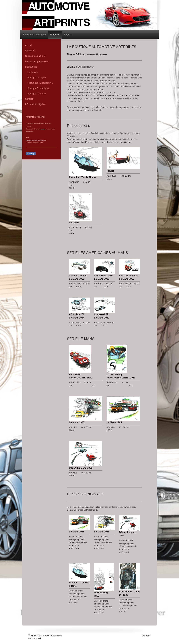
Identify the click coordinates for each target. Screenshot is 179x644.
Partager (31, 154)
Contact (128, 142)
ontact (87, 98)
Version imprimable (39, 635)
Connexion (146, 635)
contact (43, 129)
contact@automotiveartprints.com (36, 140)
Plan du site (56, 635)
